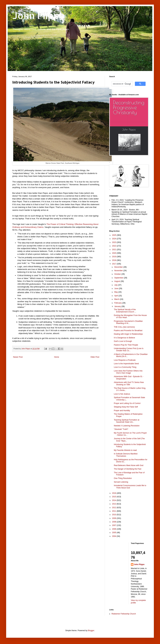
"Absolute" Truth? (121, 429)
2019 (114, 257)
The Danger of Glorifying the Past (128, 469)
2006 (114, 529)
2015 (114, 497)
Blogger (91, 631)
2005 (114, 533)
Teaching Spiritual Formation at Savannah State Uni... (127, 421)
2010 (114, 515)
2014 (114, 500)
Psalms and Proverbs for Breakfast (128, 331)
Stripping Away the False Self (126, 407)
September (119, 278)
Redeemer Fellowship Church (124, 614)
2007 (114, 525)
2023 (114, 242)
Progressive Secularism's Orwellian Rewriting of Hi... (128, 322)
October (118, 274)
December (119, 267)
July (116, 285)
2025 (114, 235)
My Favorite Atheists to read (125, 450)
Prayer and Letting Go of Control (127, 403)
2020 (114, 253)
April (116, 296)
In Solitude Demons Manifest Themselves (126, 455)
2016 (114, 493)
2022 (114, 246)
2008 (114, 522)
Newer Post (18, 357)
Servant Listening (121, 482)
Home (57, 357)
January (118, 306)
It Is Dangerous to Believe (124, 338)
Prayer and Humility (122, 411)
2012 (114, 508)
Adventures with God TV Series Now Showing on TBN (129, 383)
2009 (114, 518)
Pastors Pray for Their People (126, 345)
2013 (114, 504)
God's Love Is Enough (123, 341)
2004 (114, 536)
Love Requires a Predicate (125, 360)
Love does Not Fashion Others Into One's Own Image (128, 372)
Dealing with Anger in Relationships (128, 334)
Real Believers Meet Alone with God (129, 465)
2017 (114, 264)
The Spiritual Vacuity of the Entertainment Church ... (125, 311)
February (118, 303)
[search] (122, 84)
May (116, 292)
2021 (114, 250)
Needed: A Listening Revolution (127, 426)
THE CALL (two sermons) (124, 327)
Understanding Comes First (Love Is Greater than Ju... (129, 350)
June (117, 289)
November (119, 271)
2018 (114, 260)
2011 (114, 511)
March (117, 299)
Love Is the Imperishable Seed (126, 364)
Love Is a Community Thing (125, 367)
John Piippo (39, 15)
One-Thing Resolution (123, 478)
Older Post (95, 357)
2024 (114, 239)
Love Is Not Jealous (122, 394)
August (117, 281)
